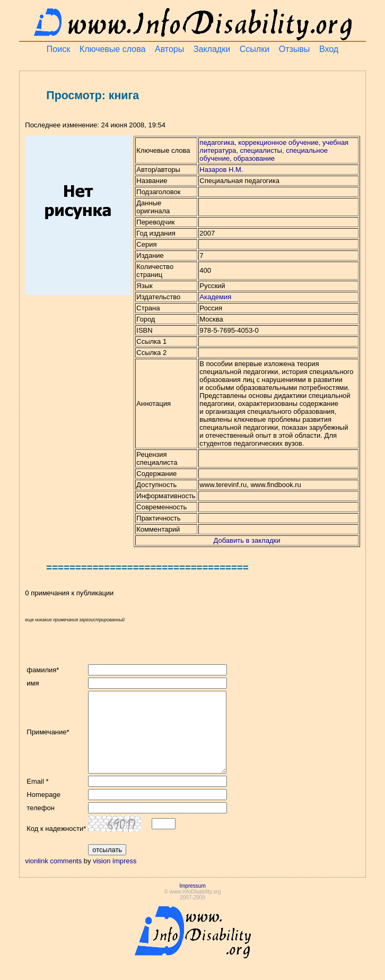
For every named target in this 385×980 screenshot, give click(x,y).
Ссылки (255, 49)
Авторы (169, 49)
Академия (215, 297)
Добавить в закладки (247, 540)
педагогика (217, 142)
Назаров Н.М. (221, 170)
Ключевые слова (113, 49)
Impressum (192, 902)
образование (254, 158)
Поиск (58, 49)
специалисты (261, 150)
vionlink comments (53, 877)
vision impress (115, 877)
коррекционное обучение (278, 142)
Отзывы (295, 49)
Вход (329, 49)
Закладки (212, 49)
